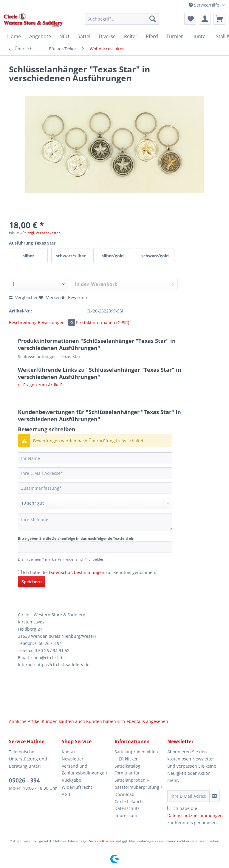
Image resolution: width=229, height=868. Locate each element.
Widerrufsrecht (77, 787)
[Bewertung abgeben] (95, 503)
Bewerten (74, 297)
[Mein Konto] (205, 19)
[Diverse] (107, 36)
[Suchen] (153, 19)
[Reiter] (131, 36)
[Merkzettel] (190, 19)
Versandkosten (102, 841)
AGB (66, 794)
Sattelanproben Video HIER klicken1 (136, 755)
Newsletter (73, 759)
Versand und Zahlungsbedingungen (84, 770)
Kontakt (69, 752)
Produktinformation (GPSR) (103, 322)
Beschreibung (23, 322)
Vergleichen (24, 297)
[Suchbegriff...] (122, 19)
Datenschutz (127, 808)
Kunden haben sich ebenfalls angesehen (127, 721)
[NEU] (64, 36)
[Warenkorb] (219, 19)
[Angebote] (40, 36)
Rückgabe (71, 780)
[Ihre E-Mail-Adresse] (95, 473)
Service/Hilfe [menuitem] (205, 5)
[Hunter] (199, 36)
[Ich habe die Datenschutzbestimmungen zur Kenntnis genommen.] (20, 572)
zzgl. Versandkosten (44, 233)
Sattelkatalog (127, 766)
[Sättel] (84, 36)
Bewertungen (57, 322)
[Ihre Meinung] (95, 522)
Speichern (32, 582)
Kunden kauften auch (63, 721)
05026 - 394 (24, 780)
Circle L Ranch (129, 801)
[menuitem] (122, 22)
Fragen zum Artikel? (40, 385)
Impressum (126, 815)
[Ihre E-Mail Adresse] (188, 796)
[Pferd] (152, 36)
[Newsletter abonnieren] (215, 796)
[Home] (14, 36)
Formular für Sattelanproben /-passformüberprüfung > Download (139, 783)
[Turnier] (175, 36)
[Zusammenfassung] (95, 488)
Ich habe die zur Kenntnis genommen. (90, 572)
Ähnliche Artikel (25, 721)
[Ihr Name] (95, 458)
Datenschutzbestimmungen (77, 572)
